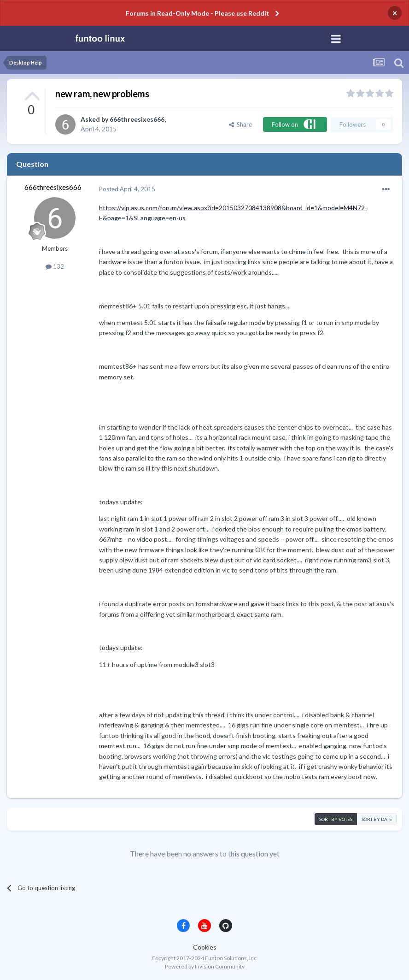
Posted (127, 189)
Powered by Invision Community (205, 966)
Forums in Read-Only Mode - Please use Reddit (198, 13)
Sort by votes (336, 819)
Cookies (205, 947)
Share (240, 124)
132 (55, 266)
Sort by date (377, 819)
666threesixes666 (137, 119)
